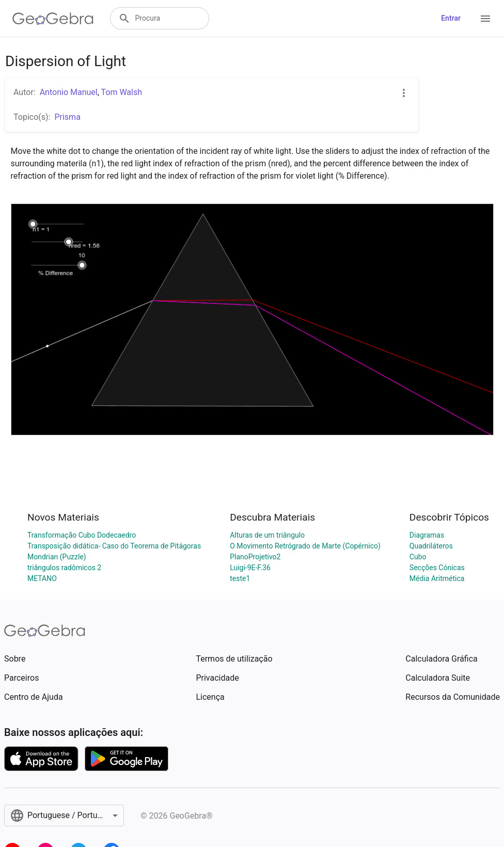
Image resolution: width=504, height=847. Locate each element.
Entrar (451, 18)
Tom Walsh (121, 92)
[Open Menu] (485, 19)
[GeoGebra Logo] (53, 19)
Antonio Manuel (69, 92)
